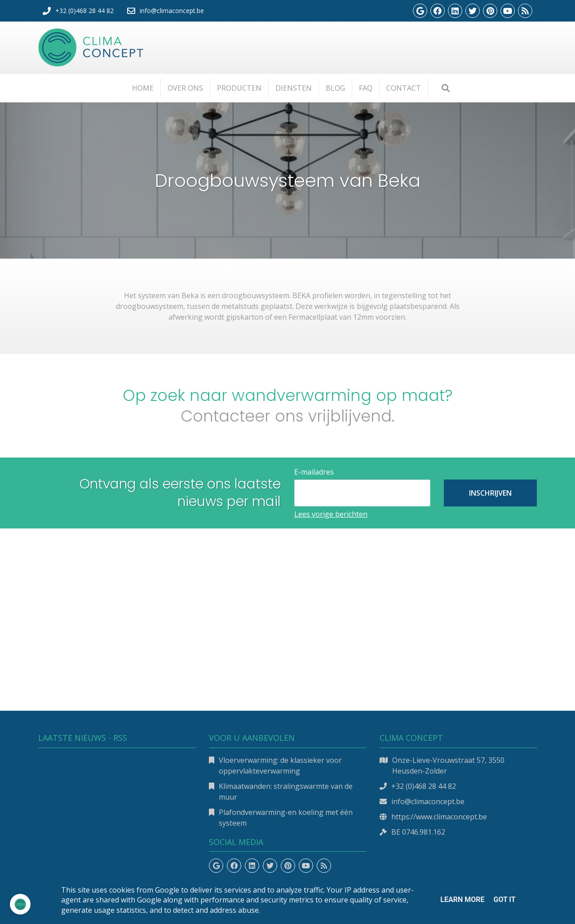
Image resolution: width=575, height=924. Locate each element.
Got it (504, 900)
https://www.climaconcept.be (439, 817)
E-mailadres (314, 472)
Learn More (462, 900)
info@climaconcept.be (428, 801)
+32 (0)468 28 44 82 (424, 786)
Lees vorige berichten (331, 514)
